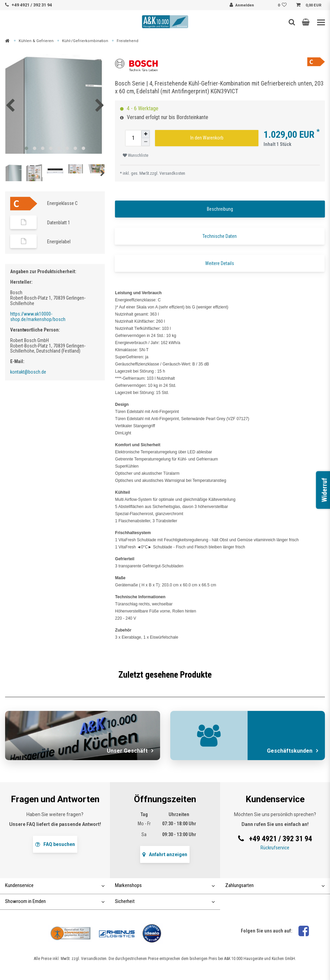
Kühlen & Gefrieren (36, 41)
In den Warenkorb (207, 138)
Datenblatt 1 (59, 223)
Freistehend (128, 41)
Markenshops (165, 885)
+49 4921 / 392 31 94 (32, 5)
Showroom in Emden (55, 901)
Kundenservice (55, 885)
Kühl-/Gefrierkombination (85, 41)
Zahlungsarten (275, 885)
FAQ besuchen (55, 844)
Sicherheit (165, 901)
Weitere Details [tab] (220, 263)
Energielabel (59, 242)
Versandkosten (172, 173)
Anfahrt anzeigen (165, 854)
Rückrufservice (275, 848)
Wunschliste (135, 155)
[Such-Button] (292, 22)
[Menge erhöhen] (145, 134)
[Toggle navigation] (321, 23)
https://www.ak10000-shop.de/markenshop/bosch (38, 317)
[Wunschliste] (283, 5)
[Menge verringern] (145, 142)
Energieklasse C (62, 203)
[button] (306, 22)
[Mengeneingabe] (133, 138)
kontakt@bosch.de (28, 372)
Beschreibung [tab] (220, 209)
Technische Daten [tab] (220, 236)
